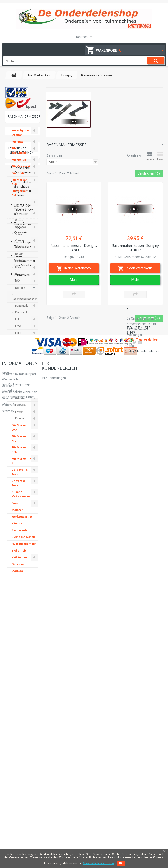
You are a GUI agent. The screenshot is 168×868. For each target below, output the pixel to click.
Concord (20, 231)
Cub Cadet (21, 252)
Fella (18, 382)
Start (5, 792)
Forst (15, 507)
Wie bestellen (11, 798)
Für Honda (19, 164)
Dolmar (19, 279)
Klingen (17, 528)
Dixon (18, 272)
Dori (17, 285)
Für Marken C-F (20, 198)
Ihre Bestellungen (54, 797)
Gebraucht (19, 568)
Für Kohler (19, 177)
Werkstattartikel (23, 521)
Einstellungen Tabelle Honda (24, 695)
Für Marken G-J (20, 432)
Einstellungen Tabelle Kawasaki (23, 678)
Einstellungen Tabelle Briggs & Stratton (24, 660)
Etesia (19, 344)
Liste (160, 156)
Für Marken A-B (20, 186)
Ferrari (19, 389)
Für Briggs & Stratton (20, 137)
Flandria (20, 402)
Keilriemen (19, 562)
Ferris (18, 396)
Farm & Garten (18, 373)
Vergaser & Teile (20, 476)
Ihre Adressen (51, 809)
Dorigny (20, 292)
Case (18, 218)
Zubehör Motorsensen (21, 499)
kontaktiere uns (22, 728)
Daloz (18, 258)
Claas (18, 238)
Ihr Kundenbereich (59, 784)
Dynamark (21, 310)
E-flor (18, 351)
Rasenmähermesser (24, 303)
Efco (18, 330)
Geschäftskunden (14, 817)
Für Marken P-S (20, 454)
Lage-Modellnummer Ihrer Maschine (25, 711)
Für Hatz (17, 146)
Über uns (8, 804)
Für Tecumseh (19, 155)
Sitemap (8, 830)
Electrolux (21, 364)
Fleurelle (20, 409)
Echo (18, 324)
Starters (17, 575)
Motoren (17, 514)
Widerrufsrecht (12, 823)
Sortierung (54, 156)
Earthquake (22, 317)
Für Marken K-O (20, 443)
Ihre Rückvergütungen (57, 803)
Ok (121, 863)
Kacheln (150, 156)
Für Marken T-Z (21, 465)
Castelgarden (20, 211)
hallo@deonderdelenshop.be (146, 813)
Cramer (19, 245)
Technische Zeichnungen (23, 621)
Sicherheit (19, 555)
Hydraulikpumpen (24, 548)
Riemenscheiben (23, 541)
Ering (18, 337)
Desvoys (20, 265)
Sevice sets (19, 535)
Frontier (20, 423)
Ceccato (20, 224)
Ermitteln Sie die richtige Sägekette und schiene (24, 639)
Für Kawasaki (21, 171)
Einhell (19, 357)
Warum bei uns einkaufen (20, 811)
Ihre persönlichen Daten (58, 816)
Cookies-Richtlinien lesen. (99, 863)
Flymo (19, 416)
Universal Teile (18, 487)
